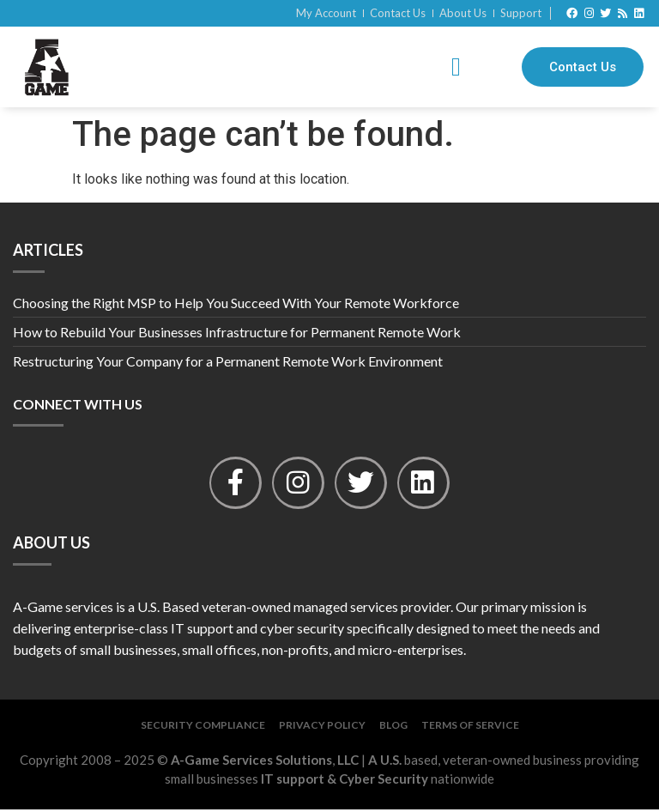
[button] (456, 67)
